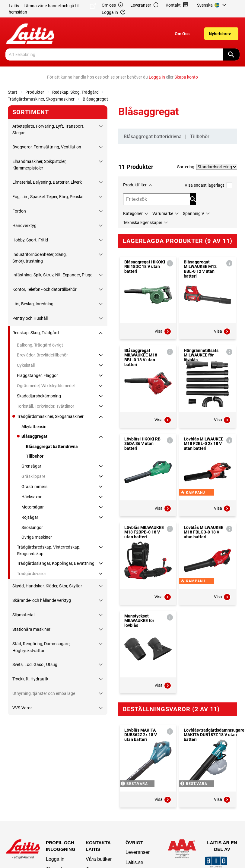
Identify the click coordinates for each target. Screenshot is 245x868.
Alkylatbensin (34, 427)
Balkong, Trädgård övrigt (40, 345)
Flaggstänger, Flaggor (37, 375)
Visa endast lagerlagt (208, 185)
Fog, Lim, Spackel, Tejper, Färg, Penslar (48, 197)
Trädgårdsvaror (32, 574)
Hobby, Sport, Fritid (30, 240)
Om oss (113, 5)
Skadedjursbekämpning (39, 396)
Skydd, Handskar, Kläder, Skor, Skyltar (47, 586)
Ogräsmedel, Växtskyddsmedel (46, 386)
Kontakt (177, 5)
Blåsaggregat (95, 99)
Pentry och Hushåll (30, 318)
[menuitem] (213, 5)
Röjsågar (30, 517)
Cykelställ (26, 365)
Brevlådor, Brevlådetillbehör (42, 355)
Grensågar (31, 466)
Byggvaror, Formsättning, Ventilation (47, 147)
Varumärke (163, 213)
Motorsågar (33, 507)
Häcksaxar (32, 497)
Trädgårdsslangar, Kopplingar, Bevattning (56, 563)
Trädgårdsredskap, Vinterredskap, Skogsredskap (49, 550)
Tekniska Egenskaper (143, 222)
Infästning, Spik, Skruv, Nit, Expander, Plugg (52, 275)
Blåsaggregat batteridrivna (52, 446)
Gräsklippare (33, 476)
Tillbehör (35, 456)
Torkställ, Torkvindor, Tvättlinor (46, 406)
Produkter (35, 92)
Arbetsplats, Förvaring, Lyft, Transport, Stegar (48, 129)
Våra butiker (99, 859)
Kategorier (133, 213)
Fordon (19, 211)
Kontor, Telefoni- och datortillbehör (45, 289)
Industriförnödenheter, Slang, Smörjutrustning (40, 258)
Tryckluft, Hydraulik (30, 679)
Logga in (55, 859)
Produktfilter (135, 185)
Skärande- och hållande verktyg (42, 600)
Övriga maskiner (37, 537)
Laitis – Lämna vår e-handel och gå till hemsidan (52, 9)
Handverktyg (24, 226)
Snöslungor (32, 527)
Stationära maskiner (31, 629)
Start (13, 92)
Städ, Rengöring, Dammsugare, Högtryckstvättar (41, 647)
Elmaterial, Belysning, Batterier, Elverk (47, 182)
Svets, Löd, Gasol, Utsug (35, 664)
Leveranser (145, 5)
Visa (163, 331)
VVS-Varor (22, 708)
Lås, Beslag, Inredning (33, 304)
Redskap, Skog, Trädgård (75, 92)
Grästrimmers (34, 487)
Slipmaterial (23, 615)
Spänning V (194, 213)
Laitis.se (134, 862)
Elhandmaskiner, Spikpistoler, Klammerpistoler (39, 165)
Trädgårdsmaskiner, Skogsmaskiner (41, 99)
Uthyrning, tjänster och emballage (44, 693)
